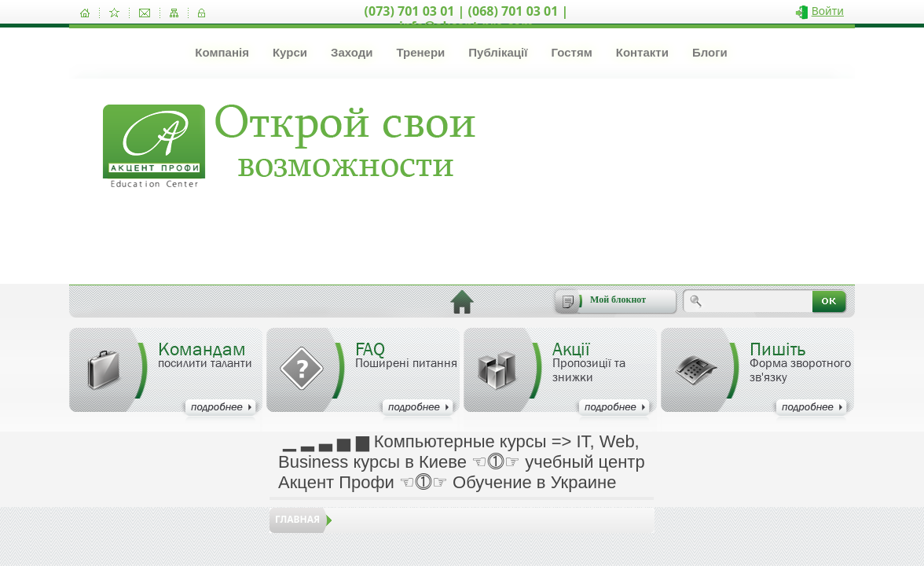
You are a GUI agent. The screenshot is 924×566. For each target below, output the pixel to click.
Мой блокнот (618, 300)
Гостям (571, 52)
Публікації (498, 52)
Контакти (642, 52)
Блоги (710, 52)
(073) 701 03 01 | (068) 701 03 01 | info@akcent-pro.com (467, 18)
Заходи (352, 52)
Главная (297, 519)
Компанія (222, 52)
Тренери (420, 52)
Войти (828, 11)
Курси (290, 52)
